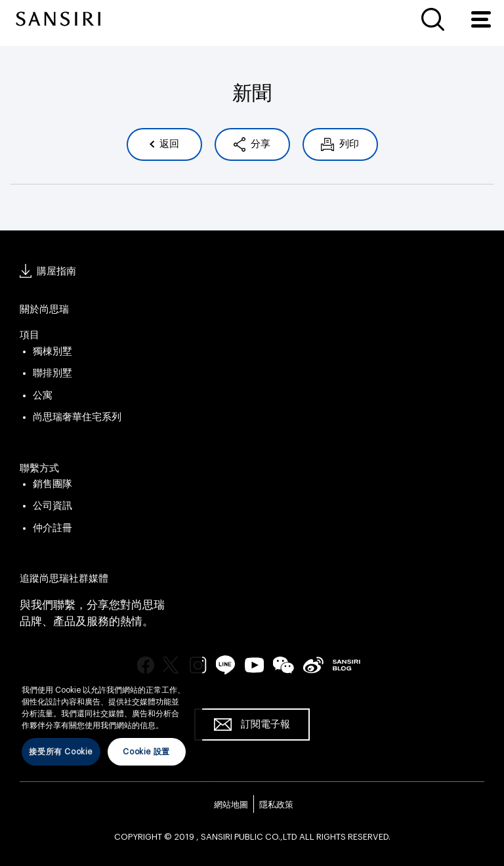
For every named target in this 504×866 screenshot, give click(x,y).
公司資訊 (52, 506)
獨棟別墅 (52, 352)
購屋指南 (56, 271)
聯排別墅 (52, 373)
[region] (104, 715)
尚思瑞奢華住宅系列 (77, 417)
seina (313, 664)
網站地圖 (231, 805)
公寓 (43, 396)
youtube (254, 664)
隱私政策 (276, 805)
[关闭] (186, 671)
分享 (260, 144)
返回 (168, 144)
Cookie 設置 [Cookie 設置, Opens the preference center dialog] (146, 752)
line (226, 665)
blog (346, 664)
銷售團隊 (52, 484)
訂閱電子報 (265, 725)
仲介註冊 (52, 528)
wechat (283, 665)
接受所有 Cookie (61, 752)
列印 (348, 144)
